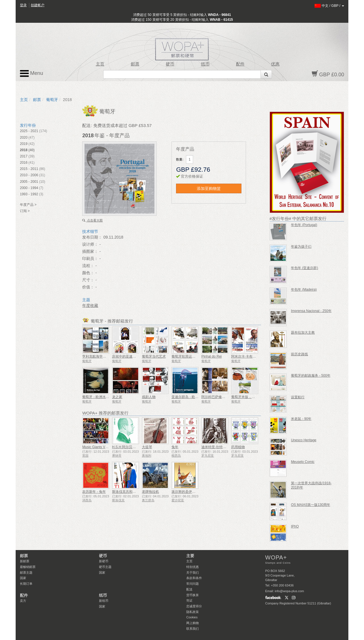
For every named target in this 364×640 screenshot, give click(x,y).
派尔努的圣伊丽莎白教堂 (190, 492)
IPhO (295, 526)
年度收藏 (90, 305)
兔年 (175, 447)
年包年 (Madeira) (304, 290)
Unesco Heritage (304, 440)
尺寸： (88, 280)
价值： (88, 287)
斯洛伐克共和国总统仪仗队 (133, 492)
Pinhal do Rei (211, 356)
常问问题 (193, 584)
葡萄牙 (52, 100)
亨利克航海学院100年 (99, 356)
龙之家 (117, 397)
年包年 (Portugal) (304, 225)
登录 (23, 5)
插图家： (90, 251)
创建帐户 (38, 5)
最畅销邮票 (28, 567)
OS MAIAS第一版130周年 (311, 505)
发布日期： (92, 237)
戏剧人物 (149, 397)
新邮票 (25, 561)
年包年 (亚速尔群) (304, 268)
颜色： (88, 273)
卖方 (23, 601)
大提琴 (147, 447)
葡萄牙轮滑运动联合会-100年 (194, 356)
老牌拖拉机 (150, 492)
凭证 (189, 600)
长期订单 (26, 584)
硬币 (170, 64)
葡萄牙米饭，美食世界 (248, 397)
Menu (32, 73)
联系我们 (193, 629)
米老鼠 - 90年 (301, 419)
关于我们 (193, 573)
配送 (189, 589)
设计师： (90, 244)
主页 (100, 64)
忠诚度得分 (194, 606)
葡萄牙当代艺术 (154, 356)
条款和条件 (194, 578)
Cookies (192, 617)
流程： (88, 266)
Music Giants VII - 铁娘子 (101, 447)
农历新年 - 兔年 (94, 492)
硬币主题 (105, 567)
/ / (329, 6)
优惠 (275, 64)
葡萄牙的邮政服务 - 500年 (311, 376)
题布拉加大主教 (303, 333)
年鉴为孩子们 (301, 247)
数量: (180, 159)
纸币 (205, 64)
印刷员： (90, 259)
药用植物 (238, 447)
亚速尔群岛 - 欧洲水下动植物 (194, 397)
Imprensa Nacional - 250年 (311, 311)
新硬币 (104, 561)
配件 (240, 64)
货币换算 (193, 595)
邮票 (135, 64)
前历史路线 (299, 354)
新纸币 (104, 601)
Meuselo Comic (303, 462)
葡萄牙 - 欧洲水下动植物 (101, 397)
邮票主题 (26, 573)
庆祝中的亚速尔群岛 (127, 356)
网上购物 (193, 623)
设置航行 (298, 397)
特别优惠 (193, 567)
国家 (23, 578)
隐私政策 (193, 612)
